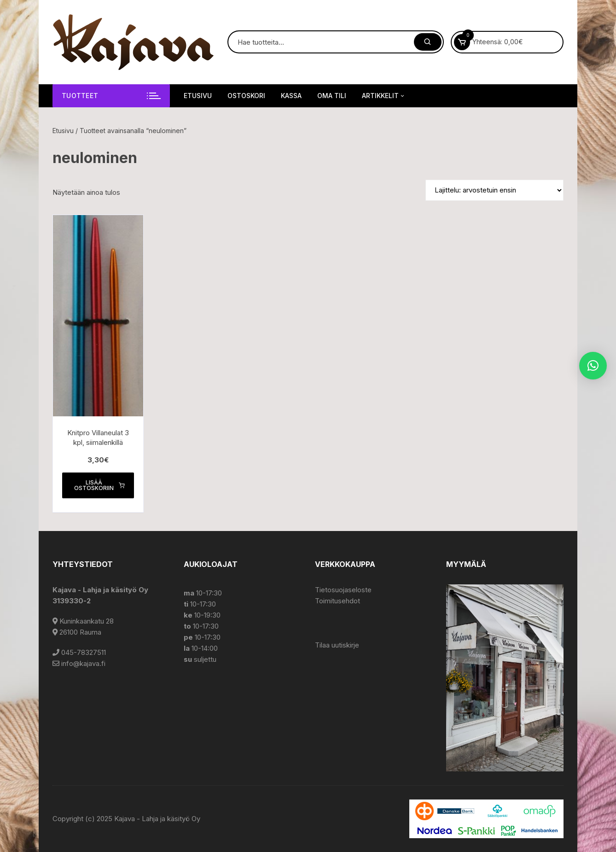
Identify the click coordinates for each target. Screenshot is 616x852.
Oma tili (332, 96)
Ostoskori (246, 96)
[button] (593, 366)
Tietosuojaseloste (343, 590)
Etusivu (198, 96)
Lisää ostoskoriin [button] (99, 485)
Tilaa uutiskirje (337, 645)
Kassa (291, 96)
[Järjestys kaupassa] (494, 190)
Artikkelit (384, 96)
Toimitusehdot (337, 601)
